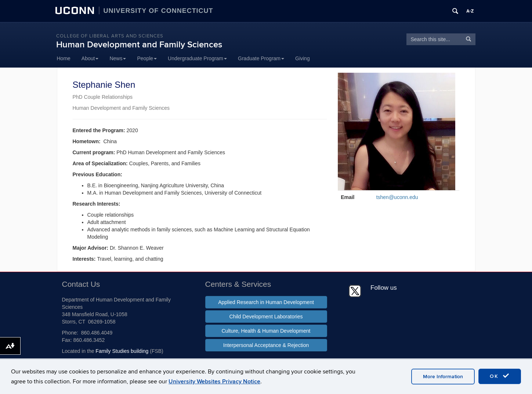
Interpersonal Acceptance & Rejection (266, 345)
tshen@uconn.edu (397, 197)
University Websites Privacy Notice (214, 382)
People (147, 58)
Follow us (384, 288)
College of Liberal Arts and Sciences (110, 36)
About (90, 58)
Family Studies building (122, 351)
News (118, 58)
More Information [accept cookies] (443, 377)
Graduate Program (261, 58)
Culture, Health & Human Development (266, 331)
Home (64, 58)
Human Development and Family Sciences (139, 45)
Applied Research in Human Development (266, 302)
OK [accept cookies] (500, 376)
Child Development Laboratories (266, 317)
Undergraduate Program (197, 58)
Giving (303, 58)
